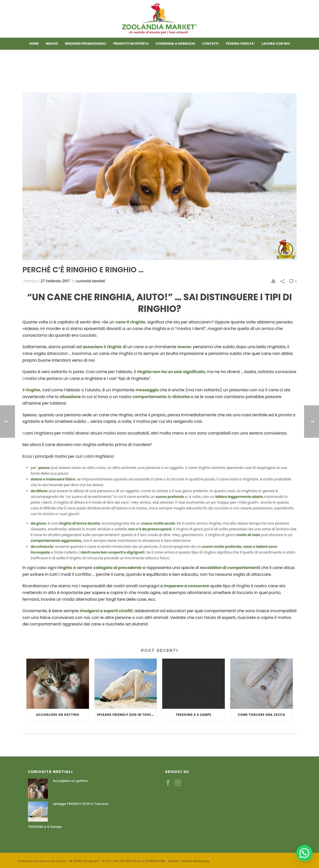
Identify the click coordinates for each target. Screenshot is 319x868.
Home (34, 44)
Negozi (52, 44)
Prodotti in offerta (131, 44)
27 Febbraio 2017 (55, 281)
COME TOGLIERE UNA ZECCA (261, 715)
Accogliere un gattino (58, 715)
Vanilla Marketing (195, 861)
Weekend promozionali (85, 44)
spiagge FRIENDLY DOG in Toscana (127, 715)
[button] (307, 859)
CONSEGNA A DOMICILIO (175, 44)
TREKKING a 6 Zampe (194, 715)
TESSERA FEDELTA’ (240, 44)
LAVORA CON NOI (276, 44)
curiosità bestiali (90, 281)
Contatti (210, 44)
